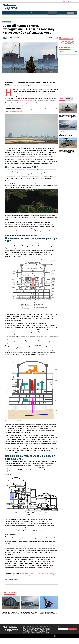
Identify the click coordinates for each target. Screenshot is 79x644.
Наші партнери (47, 16)
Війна (9, 579)
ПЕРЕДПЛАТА (69, 636)
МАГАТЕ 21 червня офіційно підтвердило (22, 159)
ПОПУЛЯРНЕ (69, 99)
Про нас (5, 16)
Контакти (56, 16)
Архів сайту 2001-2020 (68, 16)
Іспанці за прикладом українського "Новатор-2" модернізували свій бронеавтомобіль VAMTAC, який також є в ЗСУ (67, 152)
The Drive (20, 103)
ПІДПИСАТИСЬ (72, 629)
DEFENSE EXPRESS (14, 38)
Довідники (32, 16)
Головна (4, 22)
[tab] (62, 99)
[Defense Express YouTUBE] (71, 1)
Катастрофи (14, 579)
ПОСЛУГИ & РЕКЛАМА (62, 636)
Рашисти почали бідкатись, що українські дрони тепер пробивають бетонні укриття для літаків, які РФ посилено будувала (11, 614)
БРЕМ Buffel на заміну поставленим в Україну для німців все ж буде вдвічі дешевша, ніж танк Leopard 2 (67, 117)
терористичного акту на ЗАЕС (29, 101)
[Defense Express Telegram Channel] (76, 1)
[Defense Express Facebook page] (68, 1)
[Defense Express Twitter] (74, 1)
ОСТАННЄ (62, 99)
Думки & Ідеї (9, 22)
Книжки (39, 16)
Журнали (24, 16)
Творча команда (15, 16)
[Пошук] (75, 13)
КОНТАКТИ (74, 636)
